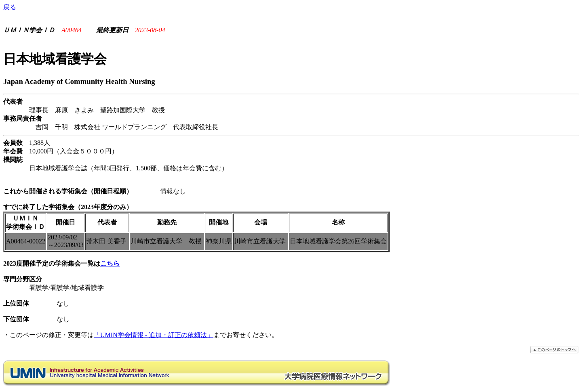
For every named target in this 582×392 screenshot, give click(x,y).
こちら (110, 263)
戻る (10, 7)
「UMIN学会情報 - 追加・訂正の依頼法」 (154, 335)
